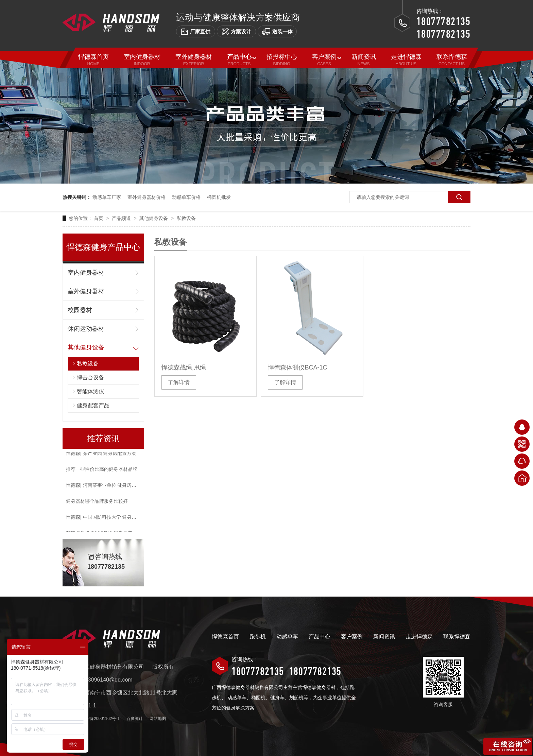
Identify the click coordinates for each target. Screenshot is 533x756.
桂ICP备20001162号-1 (99, 719)
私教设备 (186, 218)
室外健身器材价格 (147, 197)
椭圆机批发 (219, 197)
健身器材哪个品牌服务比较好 (97, 502)
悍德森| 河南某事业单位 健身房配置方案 (108, 486)
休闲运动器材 (86, 329)
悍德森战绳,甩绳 (184, 367)
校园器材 (80, 310)
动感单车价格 (186, 197)
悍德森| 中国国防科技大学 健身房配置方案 (111, 518)
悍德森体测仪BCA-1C (297, 367)
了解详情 (179, 382)
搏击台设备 (90, 377)
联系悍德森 (457, 637)
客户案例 (352, 637)
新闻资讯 (384, 637)
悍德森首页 (225, 637)
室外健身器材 (86, 291)
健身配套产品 (93, 405)
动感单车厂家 (107, 197)
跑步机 (258, 637)
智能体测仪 (90, 391)
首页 (99, 218)
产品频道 (122, 218)
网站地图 (158, 719)
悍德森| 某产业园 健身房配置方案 (101, 454)
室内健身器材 (86, 273)
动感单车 (287, 637)
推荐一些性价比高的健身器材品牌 (102, 470)
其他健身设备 (154, 218)
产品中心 (320, 637)
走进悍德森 (419, 637)
